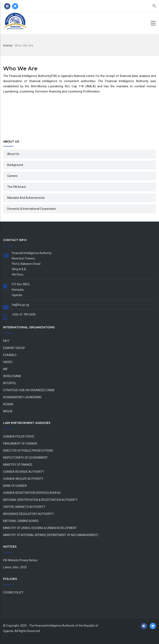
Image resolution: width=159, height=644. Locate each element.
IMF (5, 369)
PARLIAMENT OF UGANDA (20, 444)
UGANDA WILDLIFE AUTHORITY (23, 479)
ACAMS (8, 404)
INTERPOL (10, 383)
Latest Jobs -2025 (15, 567)
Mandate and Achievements (26, 198)
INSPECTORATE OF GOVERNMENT (25, 458)
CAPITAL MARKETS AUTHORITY (24, 507)
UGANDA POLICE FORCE (19, 437)
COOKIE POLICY (13, 592)
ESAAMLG (10, 355)
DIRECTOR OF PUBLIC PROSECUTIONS (28, 451)
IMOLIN (8, 411)
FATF (6, 341)
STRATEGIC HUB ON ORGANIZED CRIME (29, 390)
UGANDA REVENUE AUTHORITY (24, 472)
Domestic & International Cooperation (32, 209)
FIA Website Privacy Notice (20, 560)
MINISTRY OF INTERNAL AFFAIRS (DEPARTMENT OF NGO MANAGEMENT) (51, 535)
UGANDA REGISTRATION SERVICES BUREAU (32, 493)
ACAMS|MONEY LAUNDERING (22, 397)
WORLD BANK (12, 376)
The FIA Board (16, 187)
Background (15, 165)
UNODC (8, 362)
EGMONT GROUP (14, 348)
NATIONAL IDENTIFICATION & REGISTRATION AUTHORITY (40, 500)
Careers (12, 176)
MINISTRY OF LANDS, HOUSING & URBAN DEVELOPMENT (40, 528)
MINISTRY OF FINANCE (18, 465)
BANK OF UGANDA (15, 486)
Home (8, 46)
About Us (13, 154)
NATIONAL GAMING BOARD (21, 521)
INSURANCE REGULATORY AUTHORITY (29, 514)
